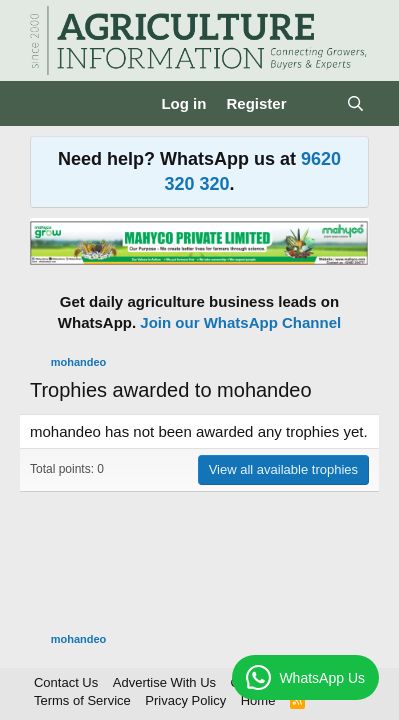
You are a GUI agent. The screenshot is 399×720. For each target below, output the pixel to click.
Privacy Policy (185, 700)
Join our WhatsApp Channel (240, 322)
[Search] (355, 103)
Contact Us (66, 682)
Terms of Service (82, 700)
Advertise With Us (164, 682)
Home (258, 700)
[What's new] (315, 103)
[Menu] (47, 103)
